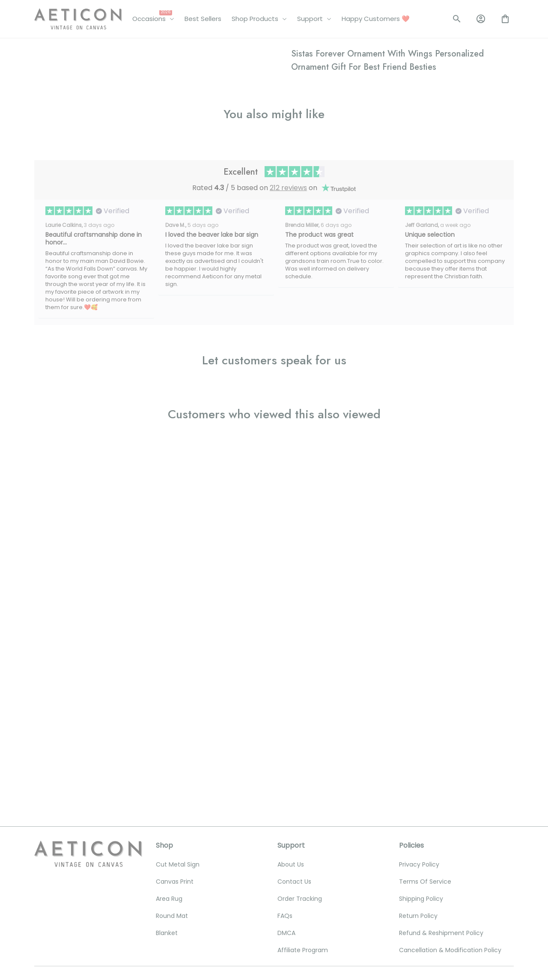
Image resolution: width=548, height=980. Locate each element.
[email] (87, 856)
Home (43, 51)
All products (79, 51)
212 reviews (288, 525)
